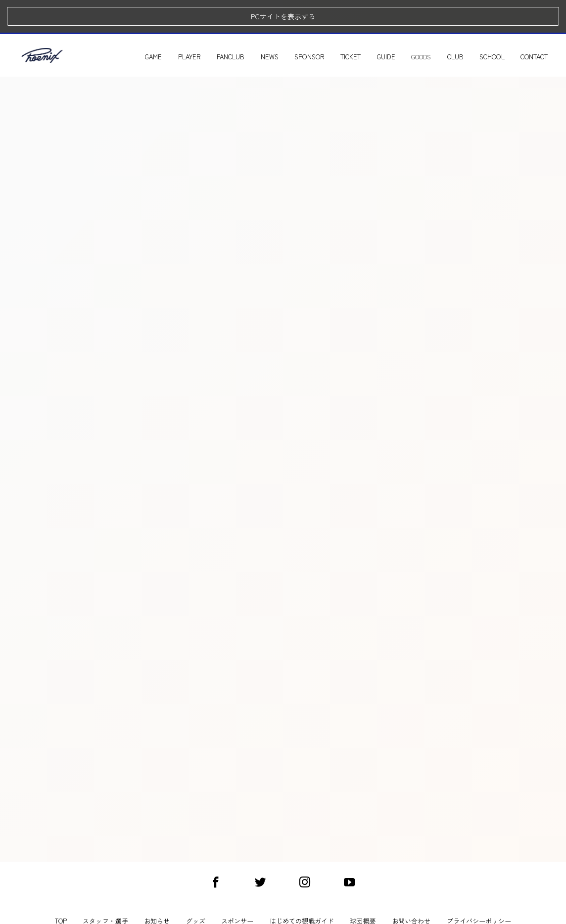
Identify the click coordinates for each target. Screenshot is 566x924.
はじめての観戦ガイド (302, 888)
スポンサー (237, 888)
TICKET (363, 24)
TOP (61, 888)
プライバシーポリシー (479, 888)
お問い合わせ (411, 888)
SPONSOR (322, 24)
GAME (166, 24)
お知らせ (157, 888)
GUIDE (399, 24)
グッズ (196, 888)
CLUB (468, 24)
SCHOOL (505, 24)
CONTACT (547, 24)
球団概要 (363, 888)
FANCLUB (243, 24)
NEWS (283, 24)
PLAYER (202, 24)
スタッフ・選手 (105, 888)
